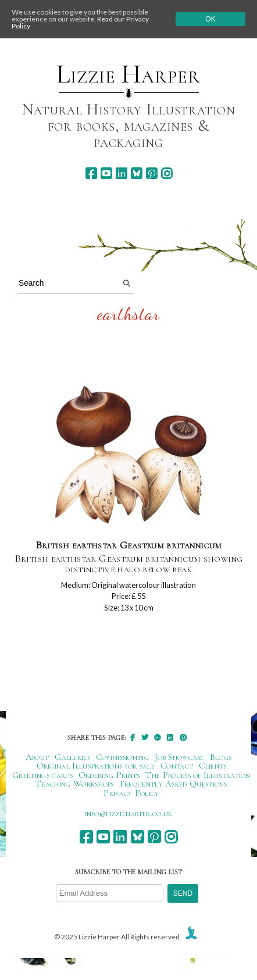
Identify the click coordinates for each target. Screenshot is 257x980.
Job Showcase (179, 757)
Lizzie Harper (128, 74)
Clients (213, 766)
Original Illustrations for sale (96, 766)
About (38, 757)
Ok (210, 19)
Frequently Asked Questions (174, 784)
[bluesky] (136, 173)
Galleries (72, 757)
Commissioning (122, 757)
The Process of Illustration (198, 775)
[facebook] (91, 173)
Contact (177, 766)
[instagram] (167, 173)
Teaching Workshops (75, 784)
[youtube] (106, 173)
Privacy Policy (131, 793)
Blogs (221, 757)
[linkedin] (121, 173)
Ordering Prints (109, 775)
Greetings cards (42, 775)
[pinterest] (151, 173)
